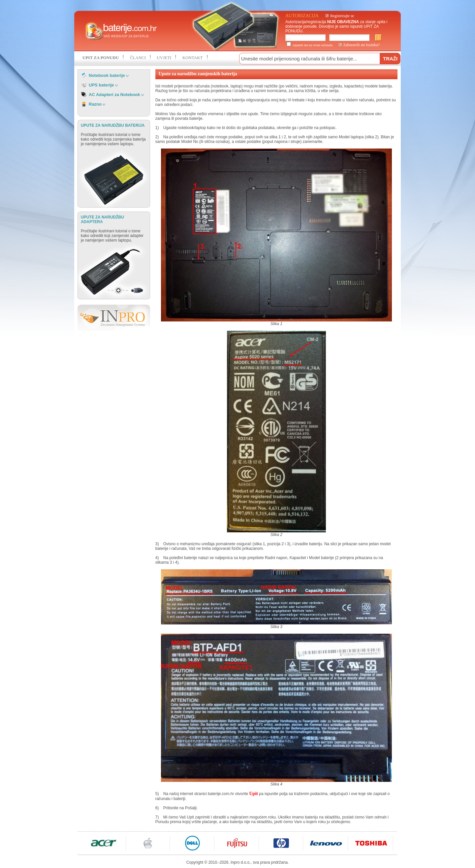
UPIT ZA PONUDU (101, 58)
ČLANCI (138, 58)
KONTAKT (193, 58)
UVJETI (164, 58)
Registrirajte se (342, 16)
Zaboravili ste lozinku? (362, 45)
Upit (254, 794)
